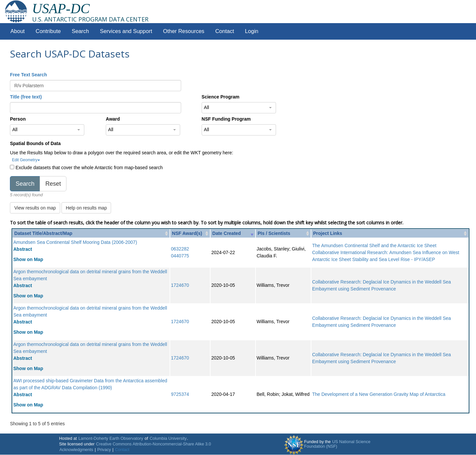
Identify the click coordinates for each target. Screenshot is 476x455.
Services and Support (126, 31)
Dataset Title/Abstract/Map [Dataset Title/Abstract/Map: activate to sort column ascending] (43, 233)
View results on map (35, 208)
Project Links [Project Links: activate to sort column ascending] (328, 233)
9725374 (180, 394)
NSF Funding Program (226, 119)
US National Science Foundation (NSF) (337, 444)
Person (18, 119)
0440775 (180, 256)
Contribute (48, 31)
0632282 (180, 249)
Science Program (220, 97)
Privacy (104, 450)
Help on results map (86, 208)
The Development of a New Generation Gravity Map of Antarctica (379, 394)
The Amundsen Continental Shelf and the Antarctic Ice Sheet (374, 246)
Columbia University (168, 438)
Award (113, 119)
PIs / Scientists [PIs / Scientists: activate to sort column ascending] (274, 233)
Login (252, 31)
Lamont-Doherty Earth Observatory (111, 438)
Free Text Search (28, 75)
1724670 (180, 285)
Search (80, 31)
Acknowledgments (76, 450)
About (18, 31)
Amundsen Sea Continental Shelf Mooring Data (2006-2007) (75, 242)
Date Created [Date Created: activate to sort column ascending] (226, 233)
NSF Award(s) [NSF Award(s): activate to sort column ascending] (187, 233)
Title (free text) (26, 97)
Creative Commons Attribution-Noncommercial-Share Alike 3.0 (153, 444)
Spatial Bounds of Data (35, 143)
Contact (225, 31)
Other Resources (184, 31)
